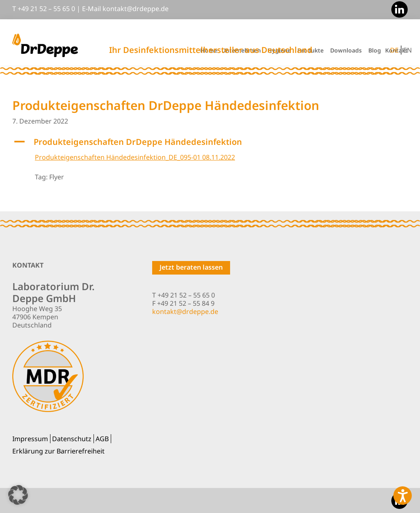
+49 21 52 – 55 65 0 (46, 9)
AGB (102, 439)
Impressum (30, 439)
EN (407, 50)
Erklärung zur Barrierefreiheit (58, 451)
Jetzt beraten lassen (191, 267)
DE (394, 50)
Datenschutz (72, 439)
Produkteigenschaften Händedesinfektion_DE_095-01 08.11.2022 (135, 157)
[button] (210, 142)
